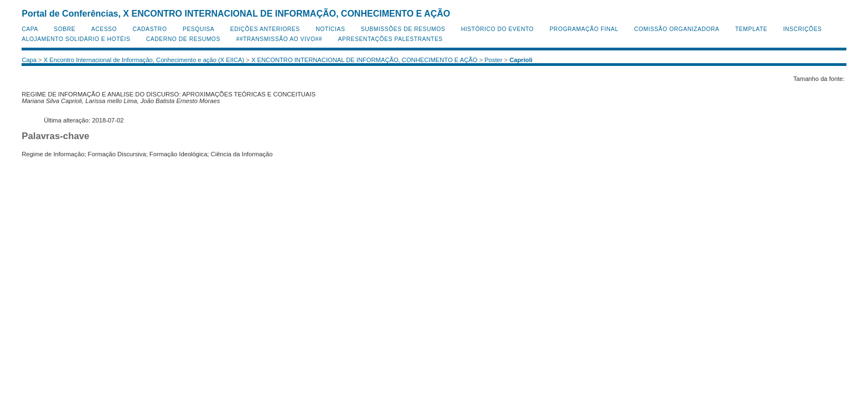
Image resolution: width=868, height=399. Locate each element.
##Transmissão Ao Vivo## (279, 39)
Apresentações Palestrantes (391, 39)
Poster (493, 60)
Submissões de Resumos (403, 29)
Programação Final (584, 29)
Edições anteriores (265, 29)
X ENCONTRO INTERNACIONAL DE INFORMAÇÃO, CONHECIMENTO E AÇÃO (364, 60)
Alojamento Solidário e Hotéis (76, 39)
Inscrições (803, 29)
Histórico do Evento (498, 29)
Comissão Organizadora (676, 29)
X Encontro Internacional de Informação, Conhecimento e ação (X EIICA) (144, 60)
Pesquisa (198, 29)
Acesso (104, 29)
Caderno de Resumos (183, 39)
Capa (30, 29)
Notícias (330, 29)
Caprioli (521, 60)
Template (751, 29)
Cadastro (150, 29)
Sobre (64, 29)
